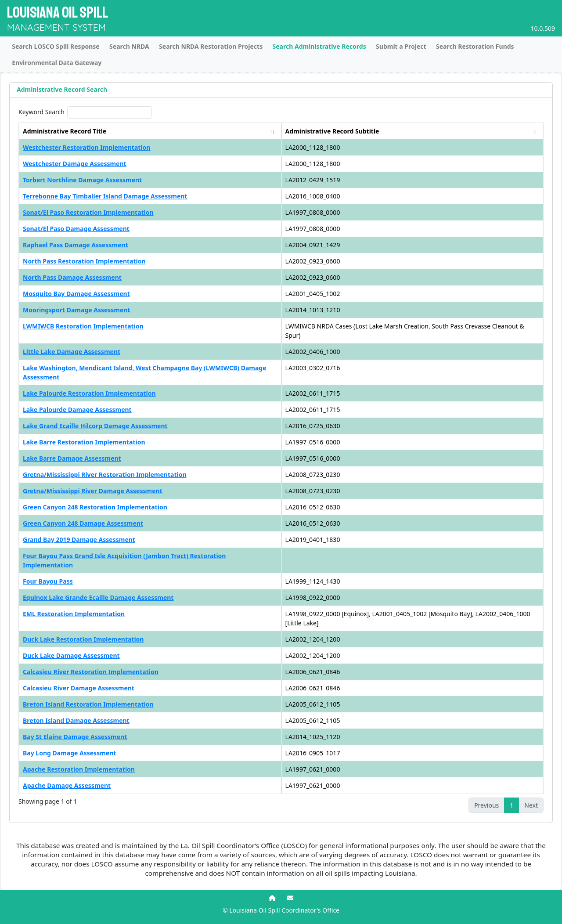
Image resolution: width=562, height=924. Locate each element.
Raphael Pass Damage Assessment (76, 245)
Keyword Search (41, 112)
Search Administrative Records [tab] (319, 46)
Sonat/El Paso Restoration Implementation (88, 212)
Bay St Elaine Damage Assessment (75, 737)
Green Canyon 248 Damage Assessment (83, 523)
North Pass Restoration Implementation (84, 261)
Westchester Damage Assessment (75, 164)
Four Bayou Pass (48, 581)
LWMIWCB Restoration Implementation (83, 326)
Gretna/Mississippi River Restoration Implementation (105, 475)
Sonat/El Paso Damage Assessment (76, 229)
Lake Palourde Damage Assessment (77, 410)
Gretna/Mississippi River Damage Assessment (93, 491)
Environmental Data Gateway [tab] (57, 63)
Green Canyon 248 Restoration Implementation (95, 507)
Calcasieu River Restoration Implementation (91, 672)
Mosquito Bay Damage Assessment (76, 294)
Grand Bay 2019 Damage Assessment (79, 540)
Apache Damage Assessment (67, 785)
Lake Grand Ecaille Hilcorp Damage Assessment (95, 426)
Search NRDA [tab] (129, 46)
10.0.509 (543, 28)
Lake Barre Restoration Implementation (84, 442)
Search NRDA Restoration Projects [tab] (211, 46)
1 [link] (512, 805)
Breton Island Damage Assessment (76, 720)
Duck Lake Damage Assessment (71, 655)
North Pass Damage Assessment (72, 277)
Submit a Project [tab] (401, 46)
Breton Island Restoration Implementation (88, 704)
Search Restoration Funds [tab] (475, 46)
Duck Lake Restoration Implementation (83, 639)
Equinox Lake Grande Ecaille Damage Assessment (98, 597)
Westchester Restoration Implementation (86, 147)
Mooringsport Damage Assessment (77, 310)
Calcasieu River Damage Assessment (79, 688)
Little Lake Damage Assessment (72, 352)
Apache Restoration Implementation (79, 769)
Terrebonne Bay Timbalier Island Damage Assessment (105, 196)
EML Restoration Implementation (74, 614)
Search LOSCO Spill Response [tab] (56, 46)
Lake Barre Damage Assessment (72, 458)
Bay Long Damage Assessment (69, 753)
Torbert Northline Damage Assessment (82, 180)
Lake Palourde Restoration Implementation (89, 393)
